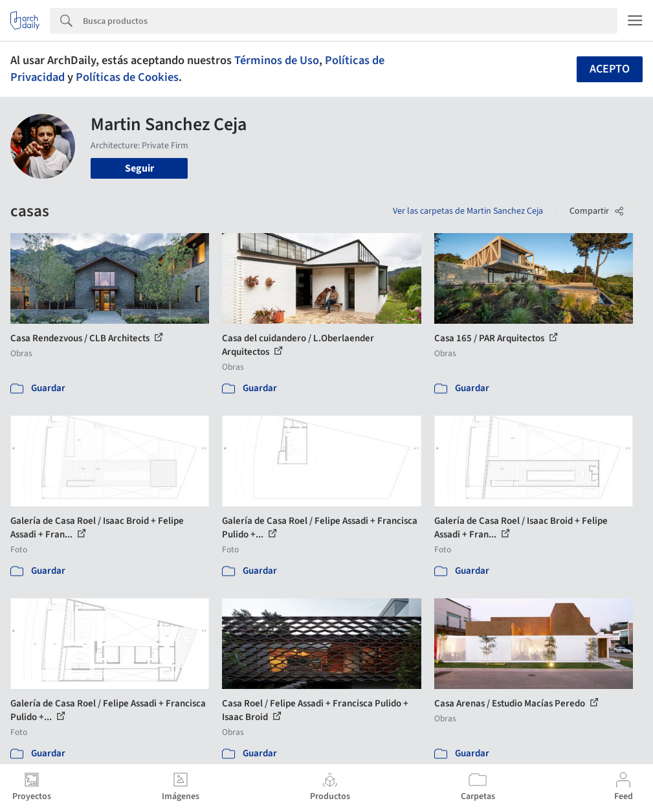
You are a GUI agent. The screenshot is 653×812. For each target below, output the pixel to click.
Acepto (610, 69)
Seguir (139, 168)
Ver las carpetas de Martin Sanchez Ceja (468, 211)
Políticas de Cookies (127, 77)
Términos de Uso (277, 60)
